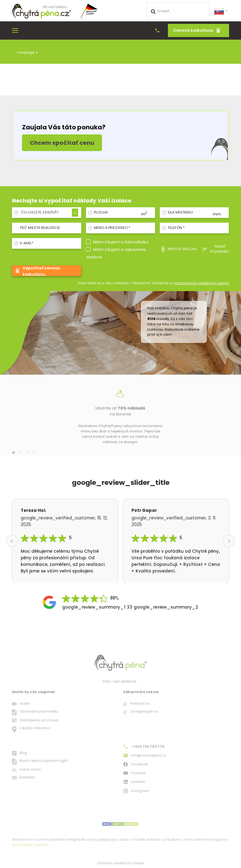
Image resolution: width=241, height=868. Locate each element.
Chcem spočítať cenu (62, 143)
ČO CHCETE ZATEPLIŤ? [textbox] (40, 212)
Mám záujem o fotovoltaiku (121, 242)
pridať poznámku (216, 249)
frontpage (26, 52)
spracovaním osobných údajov (202, 283)
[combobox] (48, 213)
